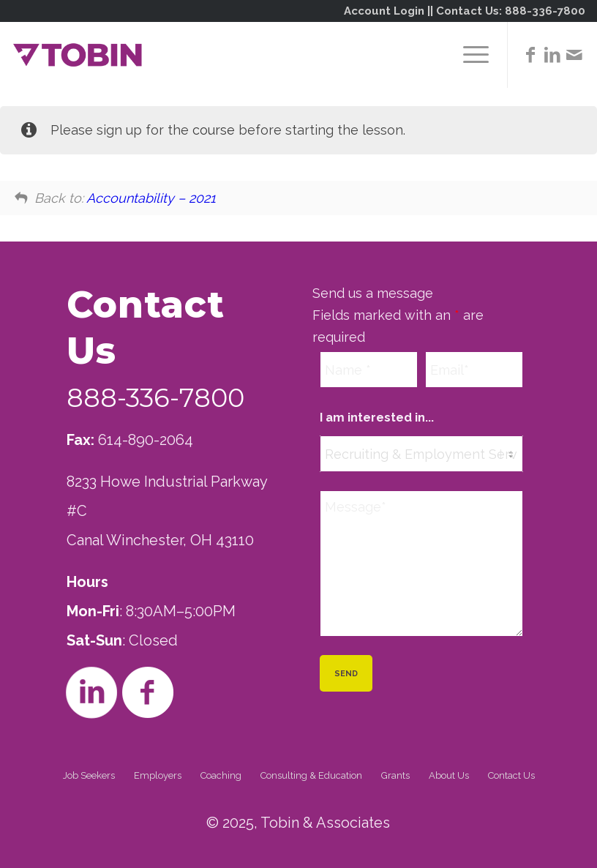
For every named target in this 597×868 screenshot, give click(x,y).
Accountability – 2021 (151, 198)
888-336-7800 (545, 11)
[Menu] (469, 55)
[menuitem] (469, 55)
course (214, 130)
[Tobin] (78, 55)
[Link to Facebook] (530, 55)
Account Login (384, 11)
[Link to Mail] (574, 55)
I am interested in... (377, 417)
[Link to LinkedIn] (552, 55)
